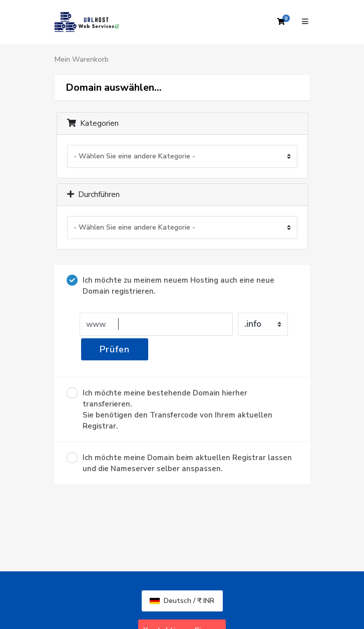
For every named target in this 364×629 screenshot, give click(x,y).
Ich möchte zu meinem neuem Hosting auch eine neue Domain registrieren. (170, 285)
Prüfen (115, 349)
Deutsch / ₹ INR (182, 601)
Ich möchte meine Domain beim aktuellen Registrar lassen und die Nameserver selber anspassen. (179, 463)
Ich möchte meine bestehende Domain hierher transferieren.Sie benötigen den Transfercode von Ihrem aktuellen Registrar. (169, 409)
